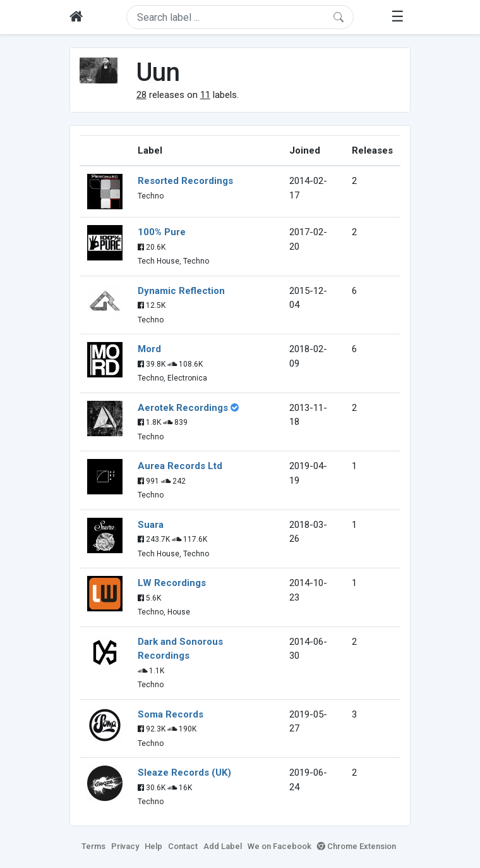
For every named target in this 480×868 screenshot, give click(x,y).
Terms (93, 846)
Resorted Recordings (185, 181)
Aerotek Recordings (183, 408)
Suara (151, 525)
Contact (183, 846)
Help (153, 846)
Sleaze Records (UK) (184, 773)
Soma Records (171, 714)
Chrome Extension (357, 846)
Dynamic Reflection (181, 291)
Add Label (223, 846)
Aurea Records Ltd (180, 466)
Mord (149, 349)
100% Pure (162, 232)
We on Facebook (279, 846)
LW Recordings (172, 583)
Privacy (125, 846)
